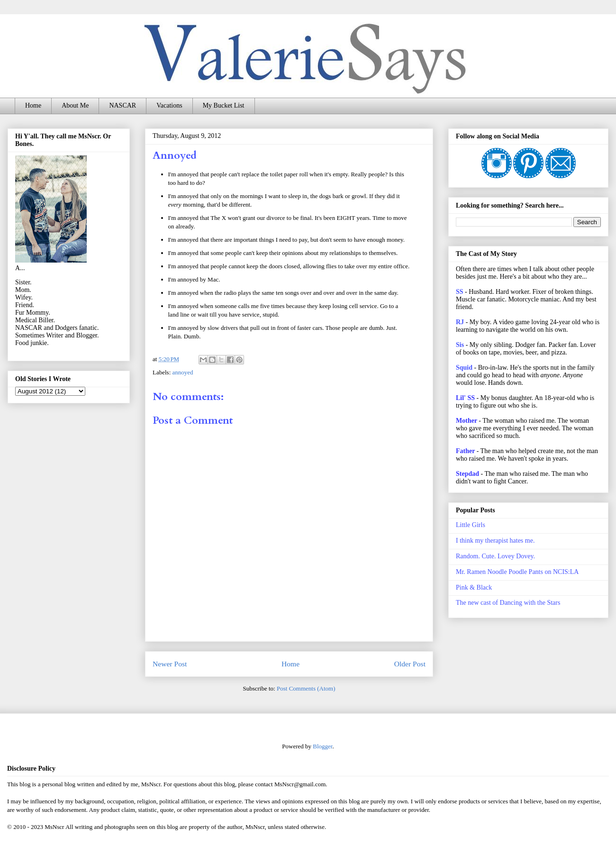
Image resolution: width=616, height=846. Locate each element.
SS (460, 292)
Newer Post (170, 664)
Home (33, 105)
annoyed (183, 372)
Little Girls (471, 525)
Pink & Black (474, 587)
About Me (75, 105)
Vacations (169, 105)
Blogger (322, 746)
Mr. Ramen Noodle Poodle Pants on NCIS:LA (517, 572)
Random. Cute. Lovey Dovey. (495, 556)
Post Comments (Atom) (306, 688)
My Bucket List (224, 105)
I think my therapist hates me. (495, 541)
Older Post (410, 664)
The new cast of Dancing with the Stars (508, 603)
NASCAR (122, 105)
